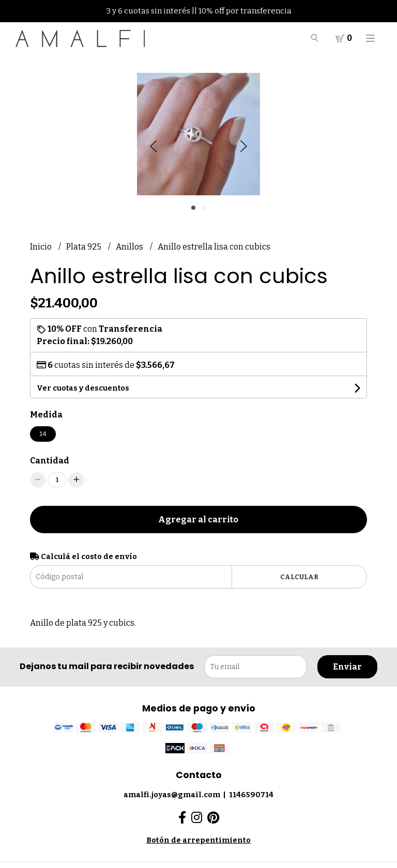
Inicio (42, 247)
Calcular (299, 577)
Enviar (347, 667)
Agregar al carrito (198, 520)
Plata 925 (85, 247)
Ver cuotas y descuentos (83, 388)
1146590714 (251, 795)
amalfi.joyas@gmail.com (172, 795)
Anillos (130, 247)
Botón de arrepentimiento (198, 840)
